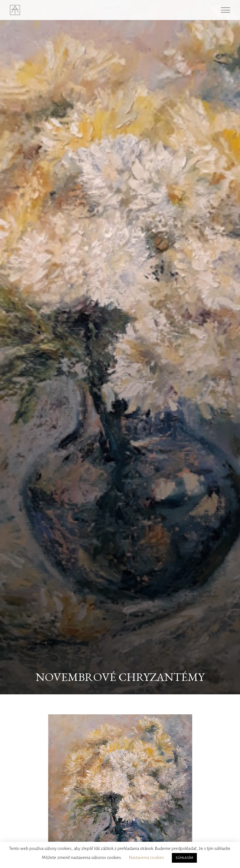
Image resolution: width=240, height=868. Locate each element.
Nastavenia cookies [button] (147, 858)
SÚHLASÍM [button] (184, 858)
